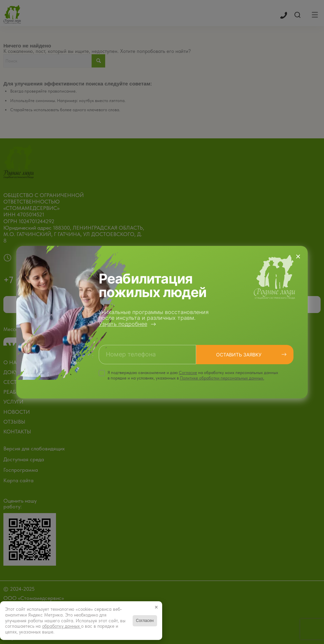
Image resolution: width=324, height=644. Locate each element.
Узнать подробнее (123, 324)
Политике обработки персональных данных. (222, 378)
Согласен (145, 621)
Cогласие (188, 373)
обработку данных (62, 626)
